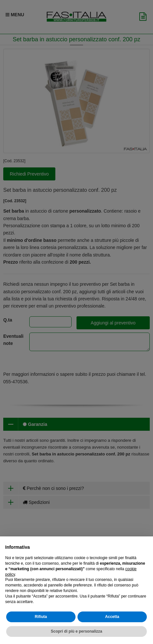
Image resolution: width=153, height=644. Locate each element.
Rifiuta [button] (41, 617)
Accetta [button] (112, 617)
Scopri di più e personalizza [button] (76, 631)
